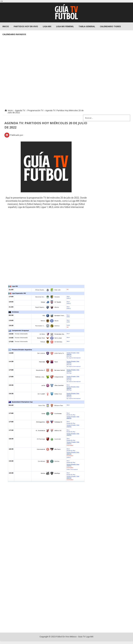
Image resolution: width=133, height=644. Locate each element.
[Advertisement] (66, 71)
